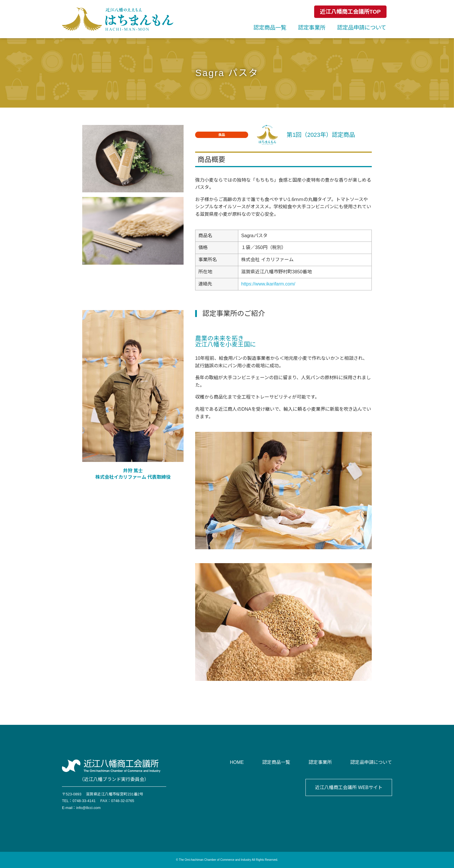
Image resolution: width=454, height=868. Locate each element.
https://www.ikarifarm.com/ (268, 284)
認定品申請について (362, 28)
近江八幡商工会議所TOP (350, 12)
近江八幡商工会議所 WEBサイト (349, 787)
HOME (237, 762)
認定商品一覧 (270, 28)
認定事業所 (312, 28)
